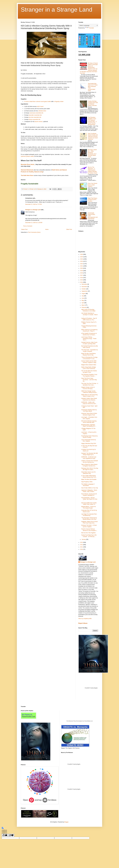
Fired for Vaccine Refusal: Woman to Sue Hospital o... (89, 530)
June (83, 298)
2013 (82, 542)
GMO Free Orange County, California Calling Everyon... (89, 392)
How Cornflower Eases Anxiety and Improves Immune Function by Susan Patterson (93, 136)
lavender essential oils (35, 115)
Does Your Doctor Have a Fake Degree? (93, 185)
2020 (82, 268)
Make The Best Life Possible (89, 479)
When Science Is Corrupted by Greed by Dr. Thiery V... (89, 330)
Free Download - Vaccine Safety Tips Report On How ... (89, 499)
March (83, 305)
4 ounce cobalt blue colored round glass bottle (37, 101)
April (83, 303)
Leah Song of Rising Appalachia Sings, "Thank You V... (89, 339)
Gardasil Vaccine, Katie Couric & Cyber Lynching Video (89, 343)
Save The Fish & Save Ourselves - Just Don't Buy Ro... (89, 380)
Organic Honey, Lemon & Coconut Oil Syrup (88, 388)
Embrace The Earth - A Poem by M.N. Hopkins (89, 526)
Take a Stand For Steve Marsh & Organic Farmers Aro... (89, 465)
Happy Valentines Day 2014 (89, 443)
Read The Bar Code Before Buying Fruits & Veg (89, 354)
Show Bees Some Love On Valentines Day (88, 473)
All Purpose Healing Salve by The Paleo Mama (89, 410)
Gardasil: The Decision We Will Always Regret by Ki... (89, 454)
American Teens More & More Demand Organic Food (89, 414)
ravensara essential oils (36, 113)
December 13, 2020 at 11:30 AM (34, 223)
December (85, 284)
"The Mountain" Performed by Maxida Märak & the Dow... (89, 519)
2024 (82, 259)
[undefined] (5, 835)
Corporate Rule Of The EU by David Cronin (89, 511)
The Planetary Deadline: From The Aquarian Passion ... (89, 375)
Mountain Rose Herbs (28, 164)
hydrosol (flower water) (27, 156)
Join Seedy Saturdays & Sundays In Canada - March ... (89, 315)
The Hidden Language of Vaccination (88, 485)
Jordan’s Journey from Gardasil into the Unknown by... (90, 461)
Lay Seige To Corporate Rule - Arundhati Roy (89, 515)
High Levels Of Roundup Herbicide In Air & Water (88, 310)
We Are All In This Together (88, 533)
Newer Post (24, 229)
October (84, 289)
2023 (82, 261)
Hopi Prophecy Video (87, 482)
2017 (82, 275)
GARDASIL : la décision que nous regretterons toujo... (89, 458)
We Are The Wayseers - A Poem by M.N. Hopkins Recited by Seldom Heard (93, 170)
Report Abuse (83, 623)
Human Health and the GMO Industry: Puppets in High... (89, 362)
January (84, 539)
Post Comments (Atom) (34, 232)
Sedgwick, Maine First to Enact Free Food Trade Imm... (89, 522)
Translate (89, 28)
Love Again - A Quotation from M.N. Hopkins (89, 418)
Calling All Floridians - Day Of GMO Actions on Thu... (89, 319)
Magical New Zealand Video (89, 365)
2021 (82, 266)
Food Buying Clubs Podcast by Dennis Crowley (89, 437)
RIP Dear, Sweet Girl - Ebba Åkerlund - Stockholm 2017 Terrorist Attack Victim (92, 153)
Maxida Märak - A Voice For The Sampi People (89, 507)
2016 (82, 278)
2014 (82, 282)
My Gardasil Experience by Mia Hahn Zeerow (90, 347)
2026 (82, 254)
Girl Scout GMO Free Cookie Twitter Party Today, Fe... (89, 504)
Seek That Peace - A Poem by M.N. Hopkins (93, 200)
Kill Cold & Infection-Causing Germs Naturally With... (89, 422)
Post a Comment (28, 226)
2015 (82, 280)
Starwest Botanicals (27, 170)
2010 (82, 549)
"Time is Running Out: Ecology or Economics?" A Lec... (89, 358)
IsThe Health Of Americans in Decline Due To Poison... (89, 334)
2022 (82, 264)
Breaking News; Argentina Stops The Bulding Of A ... (89, 425)
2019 (82, 271)
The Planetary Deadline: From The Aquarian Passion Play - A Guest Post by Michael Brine (92, 121)
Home (47, 229)
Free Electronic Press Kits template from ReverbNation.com (80, 721)
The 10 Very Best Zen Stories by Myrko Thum (89, 371)
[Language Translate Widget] (88, 25)
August (84, 294)
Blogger (66, 822)
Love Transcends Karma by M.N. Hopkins (89, 440)
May (83, 301)
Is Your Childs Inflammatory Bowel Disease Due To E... (89, 476)
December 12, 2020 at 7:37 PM (33, 204)
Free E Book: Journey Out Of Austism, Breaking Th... (89, 495)
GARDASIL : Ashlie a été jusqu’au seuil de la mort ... (89, 403)
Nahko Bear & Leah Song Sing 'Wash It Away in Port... (89, 395)
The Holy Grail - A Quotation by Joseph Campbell (89, 350)
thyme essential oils (35, 119)
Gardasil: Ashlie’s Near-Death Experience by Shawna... (89, 399)
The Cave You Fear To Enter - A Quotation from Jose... (90, 384)
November (85, 287)
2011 (82, 547)
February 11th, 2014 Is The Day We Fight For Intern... (90, 469)
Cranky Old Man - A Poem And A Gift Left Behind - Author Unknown (93, 103)
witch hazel (40, 106)
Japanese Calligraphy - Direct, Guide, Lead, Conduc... (89, 491)
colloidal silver (42, 111)
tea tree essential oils (35, 117)
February (84, 307)
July (83, 296)
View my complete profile (85, 619)
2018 (82, 273)
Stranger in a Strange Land (57, 10)
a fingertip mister (59, 101)
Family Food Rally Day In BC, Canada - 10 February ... (89, 536)
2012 (82, 545)
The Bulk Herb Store (27, 175)
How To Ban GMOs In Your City (90, 488)
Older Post (69, 229)
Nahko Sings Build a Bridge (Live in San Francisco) (89, 368)
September (85, 291)
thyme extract (39, 122)
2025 (82, 257)
